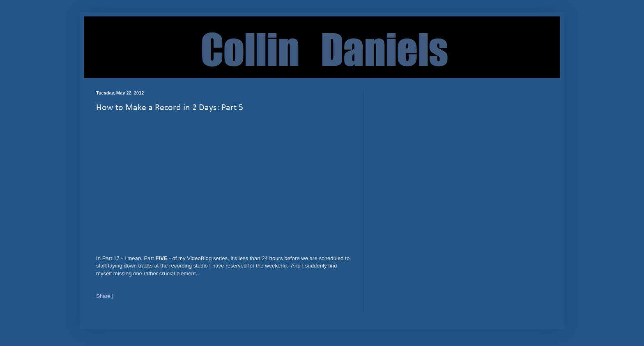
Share (103, 296)
